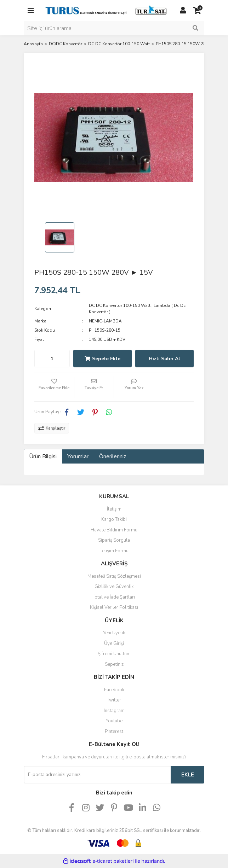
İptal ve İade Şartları (114, 597)
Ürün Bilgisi (43, 456)
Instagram (114, 711)
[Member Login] (183, 11)
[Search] (114, 28)
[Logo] (107, 10)
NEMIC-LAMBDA (105, 321)
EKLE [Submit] (188, 775)
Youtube (114, 721)
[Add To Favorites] (54, 387)
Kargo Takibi (114, 519)
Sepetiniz (114, 664)
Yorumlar (78, 456)
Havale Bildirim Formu (114, 530)
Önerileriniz (113, 456)
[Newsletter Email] (97, 775)
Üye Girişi (114, 643)
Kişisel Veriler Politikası (114, 607)
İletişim (114, 509)
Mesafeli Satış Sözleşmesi (114, 576)
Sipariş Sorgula (114, 540)
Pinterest (114, 732)
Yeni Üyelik (114, 633)
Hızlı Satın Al (164, 359)
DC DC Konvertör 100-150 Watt (120, 305)
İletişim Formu (114, 551)
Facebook (114, 690)
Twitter (114, 700)
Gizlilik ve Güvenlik (114, 587)
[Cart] (197, 11)
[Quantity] (52, 359)
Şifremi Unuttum (114, 654)
